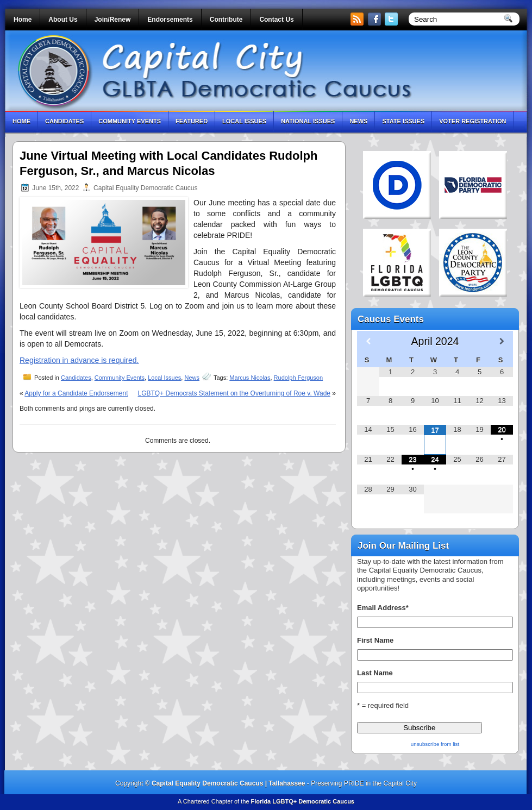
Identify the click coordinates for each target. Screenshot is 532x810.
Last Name (375, 673)
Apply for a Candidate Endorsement (76, 393)
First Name (375, 640)
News (358, 121)
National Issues (308, 121)
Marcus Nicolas (250, 378)
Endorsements (170, 20)
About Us (63, 20)
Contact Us (276, 20)
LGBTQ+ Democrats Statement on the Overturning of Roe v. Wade (234, 393)
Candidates (64, 121)
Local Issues (244, 121)
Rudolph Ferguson (299, 378)
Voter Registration (472, 121)
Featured (192, 121)
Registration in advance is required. (79, 360)
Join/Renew (113, 20)
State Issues (403, 121)
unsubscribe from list (435, 744)
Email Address (383, 608)
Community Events (130, 121)
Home (23, 20)
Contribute (226, 20)
